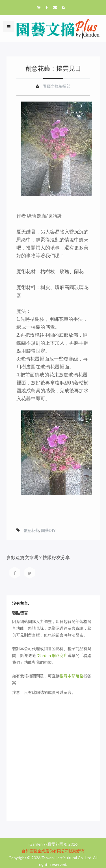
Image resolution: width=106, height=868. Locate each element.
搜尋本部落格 (72, 676)
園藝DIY (48, 530)
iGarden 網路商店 (52, 655)
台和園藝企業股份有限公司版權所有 (53, 851)
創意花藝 (31, 530)
